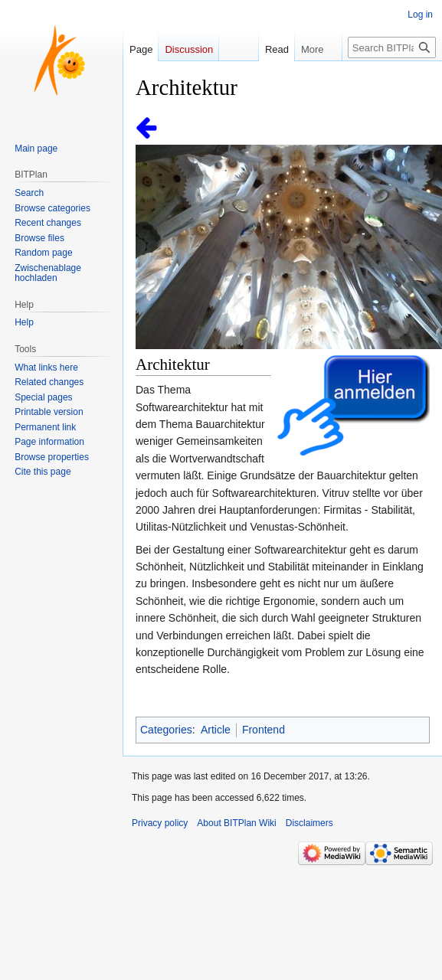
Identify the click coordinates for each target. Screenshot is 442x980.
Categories (166, 730)
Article (216, 730)
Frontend (264, 730)
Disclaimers (309, 823)
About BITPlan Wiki (236, 823)
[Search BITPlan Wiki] (392, 47)
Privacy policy (160, 823)
